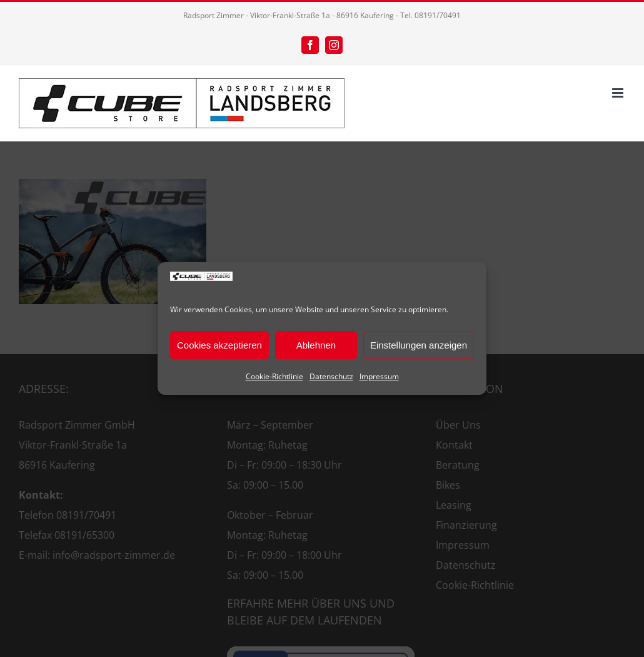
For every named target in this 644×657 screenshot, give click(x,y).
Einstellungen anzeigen (419, 345)
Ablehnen (316, 345)
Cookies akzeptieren (219, 345)
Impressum (379, 376)
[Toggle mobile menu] (619, 93)
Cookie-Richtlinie (274, 376)
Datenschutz (331, 376)
